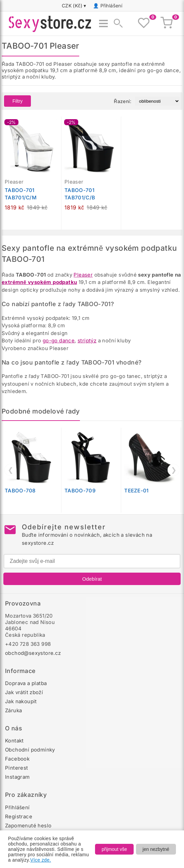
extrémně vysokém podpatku (39, 282)
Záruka (13, 710)
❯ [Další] (174, 470)
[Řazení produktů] (157, 101)
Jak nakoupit (21, 701)
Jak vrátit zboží (24, 692)
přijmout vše (114, 849)
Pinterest (17, 768)
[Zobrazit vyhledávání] (116, 23)
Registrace (19, 816)
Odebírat (92, 579)
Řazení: (123, 101)
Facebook (17, 759)
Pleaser (83, 275)
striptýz (87, 341)
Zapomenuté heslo (28, 826)
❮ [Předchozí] (11, 470)
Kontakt (14, 741)
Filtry (17, 101)
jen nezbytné (156, 849)
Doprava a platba (26, 683)
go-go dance (59, 341)
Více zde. (41, 860)
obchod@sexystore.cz (33, 653)
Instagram (17, 777)
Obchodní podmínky (30, 750)
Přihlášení (111, 6)
